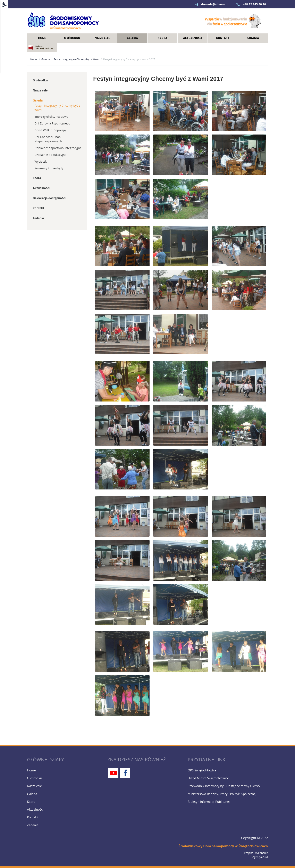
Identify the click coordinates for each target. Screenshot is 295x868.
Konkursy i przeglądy (49, 168)
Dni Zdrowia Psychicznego (52, 123)
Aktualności (193, 38)
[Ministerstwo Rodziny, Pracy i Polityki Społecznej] (226, 794)
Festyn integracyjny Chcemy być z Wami (77, 59)
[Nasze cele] (66, 786)
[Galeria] (66, 794)
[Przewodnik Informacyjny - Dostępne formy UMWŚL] (226, 786)
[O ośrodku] (66, 778)
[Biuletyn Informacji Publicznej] (226, 802)
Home (42, 38)
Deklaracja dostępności (49, 198)
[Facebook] (125, 773)
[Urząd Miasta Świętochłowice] (226, 778)
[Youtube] (113, 773)
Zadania (253, 38)
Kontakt (223, 38)
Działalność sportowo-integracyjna (58, 148)
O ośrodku (72, 38)
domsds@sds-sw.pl (209, 4)
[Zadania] (66, 825)
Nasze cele (102, 38)
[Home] (66, 770)
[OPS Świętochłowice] (226, 770)
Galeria (132, 38)
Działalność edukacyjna (50, 155)
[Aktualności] (66, 809)
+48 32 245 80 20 (249, 4)
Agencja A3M (260, 857)
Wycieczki (41, 161)
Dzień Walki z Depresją (50, 130)
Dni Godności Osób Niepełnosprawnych (48, 139)
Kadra (162, 38)
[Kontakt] (66, 817)
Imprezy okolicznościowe (51, 117)
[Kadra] (66, 802)
